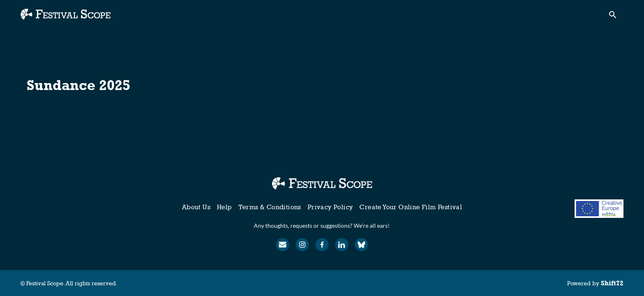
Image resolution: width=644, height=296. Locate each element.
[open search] (616, 17)
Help (224, 207)
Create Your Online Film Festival (411, 207)
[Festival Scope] (322, 183)
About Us (196, 207)
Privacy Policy (330, 207)
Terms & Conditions (270, 207)
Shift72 (612, 283)
